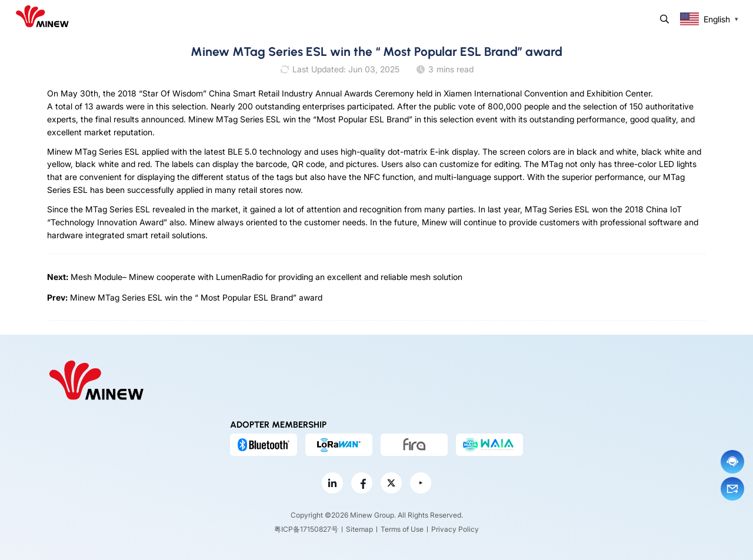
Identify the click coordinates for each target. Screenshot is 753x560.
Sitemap (359, 529)
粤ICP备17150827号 (306, 529)
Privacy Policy (455, 529)
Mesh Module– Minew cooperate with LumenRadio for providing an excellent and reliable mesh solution (266, 277)
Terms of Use (402, 529)
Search (664, 19)
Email (732, 489)
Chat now (732, 461)
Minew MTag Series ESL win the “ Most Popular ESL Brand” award (196, 297)
